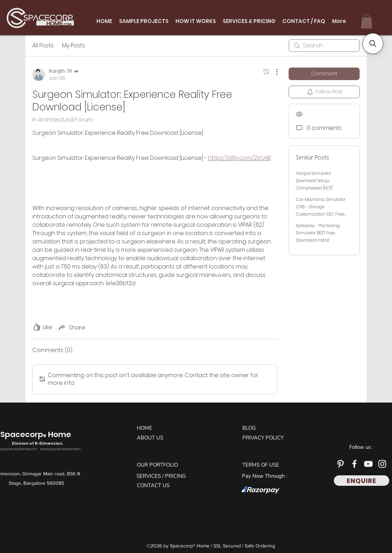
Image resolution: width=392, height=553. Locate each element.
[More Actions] (273, 72)
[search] (324, 46)
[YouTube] (368, 464)
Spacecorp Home (37, 438)
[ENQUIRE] (362, 481)
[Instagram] (382, 464)
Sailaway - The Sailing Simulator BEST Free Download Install (318, 233)
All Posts (43, 45)
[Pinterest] (340, 464)
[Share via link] (72, 328)
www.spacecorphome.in (60, 449)
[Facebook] (354, 464)
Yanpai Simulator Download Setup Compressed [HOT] (314, 181)
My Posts (73, 45)
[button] (367, 21)
